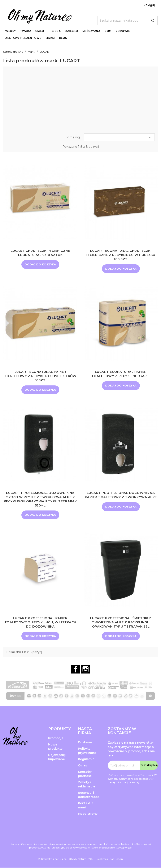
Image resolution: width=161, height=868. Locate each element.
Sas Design (116, 859)
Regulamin (86, 760)
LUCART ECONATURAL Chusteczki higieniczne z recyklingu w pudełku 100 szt (121, 255)
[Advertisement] (80, 101)
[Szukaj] (127, 21)
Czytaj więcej (124, 848)
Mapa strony (88, 814)
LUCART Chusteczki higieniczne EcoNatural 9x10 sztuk (40, 253)
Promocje (56, 739)
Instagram (86, 670)
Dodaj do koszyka (40, 265)
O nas (82, 766)
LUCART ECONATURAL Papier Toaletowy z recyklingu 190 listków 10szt (40, 376)
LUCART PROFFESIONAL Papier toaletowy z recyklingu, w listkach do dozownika (40, 623)
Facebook (75, 670)
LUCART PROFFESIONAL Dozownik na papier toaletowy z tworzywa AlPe (121, 495)
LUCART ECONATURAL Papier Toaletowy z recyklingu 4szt (121, 374)
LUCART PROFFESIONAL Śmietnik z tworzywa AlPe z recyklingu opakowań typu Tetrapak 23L (121, 623)
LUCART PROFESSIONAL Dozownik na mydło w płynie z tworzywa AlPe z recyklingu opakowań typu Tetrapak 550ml (40, 499)
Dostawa (85, 743)
